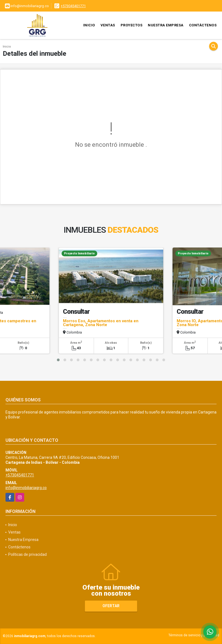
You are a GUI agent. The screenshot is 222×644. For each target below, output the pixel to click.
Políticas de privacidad (27, 554)
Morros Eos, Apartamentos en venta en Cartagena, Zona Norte (101, 323)
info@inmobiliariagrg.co (26, 488)
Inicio (89, 25)
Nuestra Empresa (166, 25)
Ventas (108, 25)
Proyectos (132, 25)
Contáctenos (203, 25)
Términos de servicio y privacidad (194, 635)
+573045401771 (73, 6)
